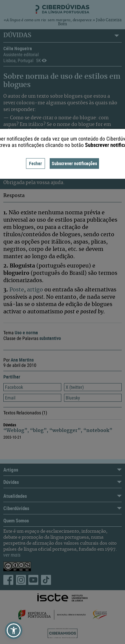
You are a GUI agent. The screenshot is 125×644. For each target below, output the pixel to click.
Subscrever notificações (74, 163)
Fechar (35, 163)
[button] (14, 630)
